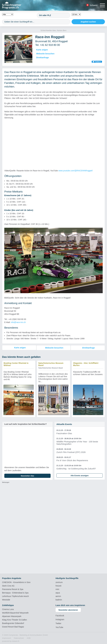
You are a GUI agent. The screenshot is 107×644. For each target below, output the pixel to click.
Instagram (60, 619)
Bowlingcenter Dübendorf (13, 623)
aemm (58, 596)
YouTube (59, 627)
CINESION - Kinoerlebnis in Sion (16, 582)
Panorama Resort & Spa (13, 589)
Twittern (98, 62)
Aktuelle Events (64, 424)
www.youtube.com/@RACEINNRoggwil (75, 171)
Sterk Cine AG (8, 586)
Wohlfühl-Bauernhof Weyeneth (15, 613)
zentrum (59, 582)
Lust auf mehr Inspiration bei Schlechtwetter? (25, 424)
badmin (59, 600)
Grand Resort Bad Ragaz (13, 627)
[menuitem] (7, 638)
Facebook (60, 615)
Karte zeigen (42, 50)
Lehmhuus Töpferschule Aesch (15, 596)
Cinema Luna (8, 609)
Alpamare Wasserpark (12, 616)
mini (57, 589)
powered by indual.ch (11, 641)
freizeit (58, 586)
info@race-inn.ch (18, 322)
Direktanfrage (42, 58)
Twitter (58, 623)
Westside (6, 600)
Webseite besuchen (45, 54)
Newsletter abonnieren (68, 610)
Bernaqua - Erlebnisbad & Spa (15, 593)
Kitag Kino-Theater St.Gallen (14, 620)
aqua (58, 593)
